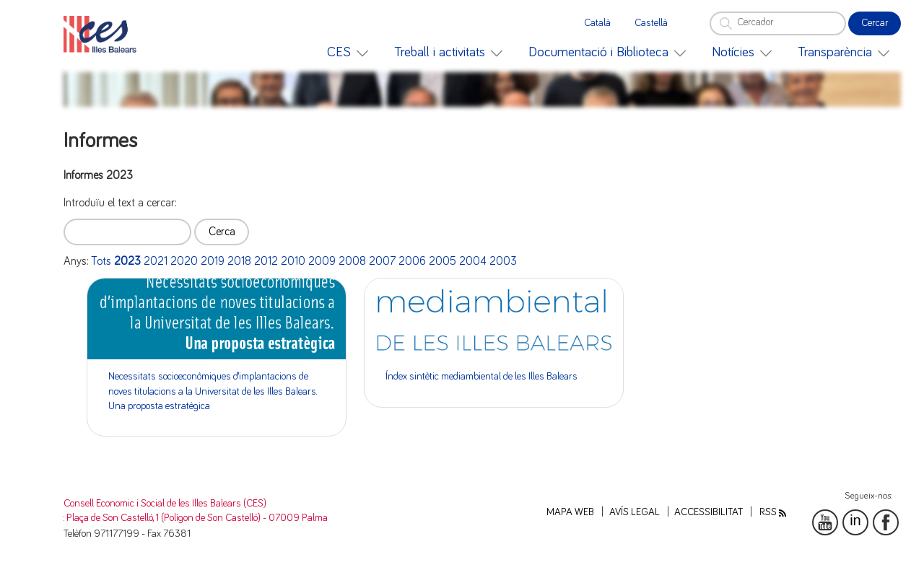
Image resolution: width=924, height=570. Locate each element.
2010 (293, 261)
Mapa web (570, 512)
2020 (184, 261)
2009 (322, 261)
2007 (382, 261)
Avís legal (635, 512)
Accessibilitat (709, 512)
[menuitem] (348, 52)
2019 (213, 261)
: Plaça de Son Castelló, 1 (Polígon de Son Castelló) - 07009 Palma (196, 518)
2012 (266, 261)
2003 (503, 261)
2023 (127, 261)
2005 (443, 261)
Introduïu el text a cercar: (120, 203)
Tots (101, 261)
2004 (473, 261)
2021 (156, 261)
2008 (352, 261)
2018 (239, 261)
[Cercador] (778, 23)
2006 (412, 261)
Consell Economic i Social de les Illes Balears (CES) (165, 504)
